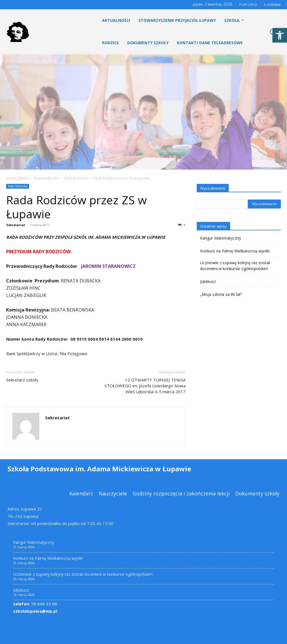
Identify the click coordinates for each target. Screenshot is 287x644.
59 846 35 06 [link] (35, 604)
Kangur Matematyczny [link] (221, 238)
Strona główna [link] (18, 178)
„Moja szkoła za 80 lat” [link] (221, 294)
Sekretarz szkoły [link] (22, 380)
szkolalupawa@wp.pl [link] (35, 611)
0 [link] (182, 225)
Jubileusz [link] (208, 281)
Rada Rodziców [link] (46, 178)
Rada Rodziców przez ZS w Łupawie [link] (77, 207)
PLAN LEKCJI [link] (248, 4)
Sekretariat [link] (16, 225)
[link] (280, 35)
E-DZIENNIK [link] (272, 5)
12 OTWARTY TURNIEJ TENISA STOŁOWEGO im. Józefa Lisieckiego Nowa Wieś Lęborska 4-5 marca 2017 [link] (145, 386)
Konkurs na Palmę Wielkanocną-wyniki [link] (235, 251)
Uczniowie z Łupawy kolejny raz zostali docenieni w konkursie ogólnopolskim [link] (235, 266)
